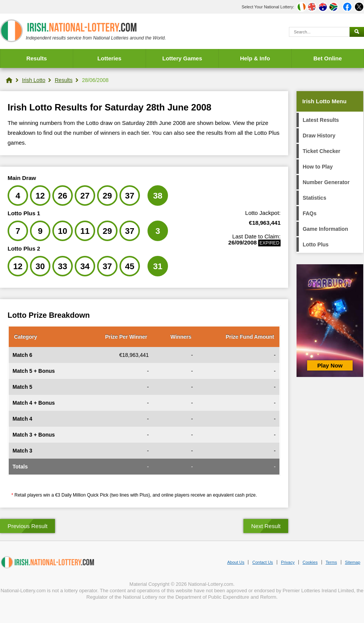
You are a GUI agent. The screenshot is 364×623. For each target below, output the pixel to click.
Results (36, 58)
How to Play (318, 167)
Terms (331, 562)
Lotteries (109, 58)
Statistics (314, 198)
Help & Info (255, 58)
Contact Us (262, 562)
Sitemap (353, 562)
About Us (236, 562)
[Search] (319, 32)
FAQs (310, 213)
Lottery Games (182, 58)
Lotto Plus (315, 244)
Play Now (330, 365)
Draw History (319, 136)
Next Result (266, 526)
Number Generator (326, 182)
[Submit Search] (357, 32)
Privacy (288, 562)
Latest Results (321, 120)
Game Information (325, 229)
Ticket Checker (321, 151)
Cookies (310, 562)
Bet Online (327, 58)
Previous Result (27, 526)
